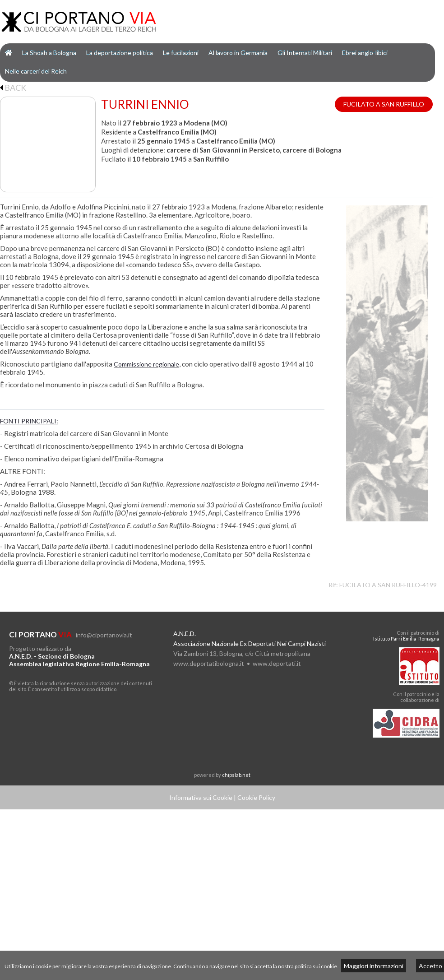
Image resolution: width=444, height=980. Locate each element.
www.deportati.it (277, 663)
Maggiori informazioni (374, 966)
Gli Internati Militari (305, 53)
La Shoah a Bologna (49, 53)
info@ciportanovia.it (104, 635)
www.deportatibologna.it (209, 663)
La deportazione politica (120, 53)
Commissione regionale (146, 364)
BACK (13, 88)
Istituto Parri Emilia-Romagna (406, 639)
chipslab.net (236, 775)
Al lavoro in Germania (238, 53)
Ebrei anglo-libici (365, 53)
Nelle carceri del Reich (36, 71)
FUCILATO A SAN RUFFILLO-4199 (388, 585)
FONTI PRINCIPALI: (29, 421)
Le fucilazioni (181, 53)
